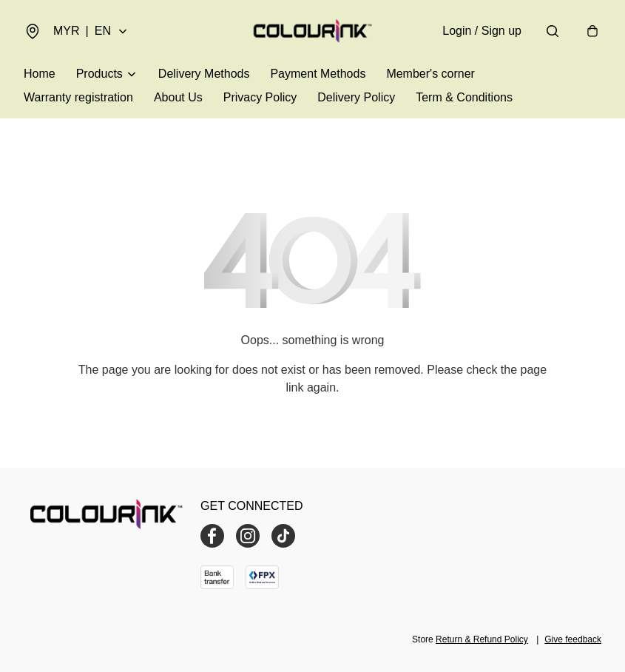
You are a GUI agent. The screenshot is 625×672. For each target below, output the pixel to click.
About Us (178, 97)
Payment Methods (318, 74)
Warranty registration (78, 97)
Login (482, 31)
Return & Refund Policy (482, 639)
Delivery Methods (204, 74)
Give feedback (573, 639)
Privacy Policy (260, 97)
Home (40, 74)
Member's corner (430, 74)
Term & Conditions (464, 97)
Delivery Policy (356, 97)
